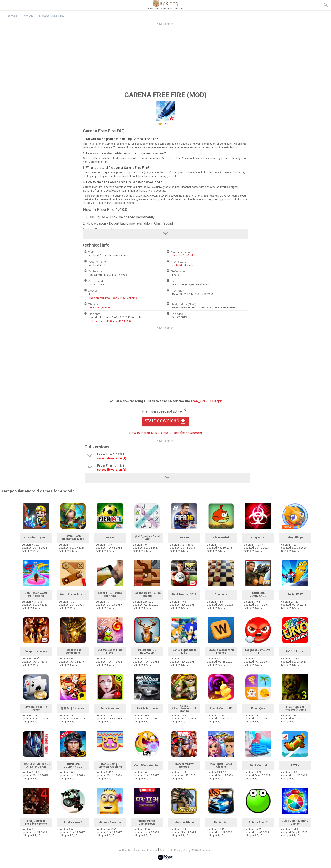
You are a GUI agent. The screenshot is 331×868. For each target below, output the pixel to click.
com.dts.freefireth (183, 255)
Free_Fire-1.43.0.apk (206, 401)
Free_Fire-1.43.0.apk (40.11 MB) (112, 321)
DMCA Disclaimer (202, 850)
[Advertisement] (192, 58)
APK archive (126, 850)
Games (12, 16)
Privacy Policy (182, 850)
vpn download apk (147, 850)
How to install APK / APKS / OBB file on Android (165, 433)
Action (28, 16)
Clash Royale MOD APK (215, 196)
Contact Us (167, 850)
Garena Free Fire (52, 16)
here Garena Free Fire (96, 162)
